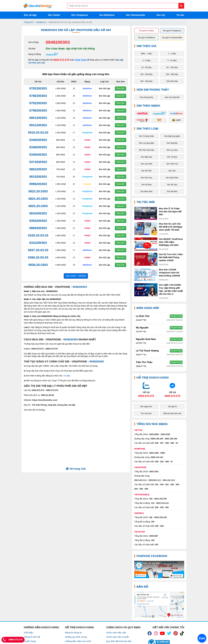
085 (141, 489)
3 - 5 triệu (146, 60)
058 (162, 507)
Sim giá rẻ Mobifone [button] (146, 38)
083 (177, 484)
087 (157, 545)
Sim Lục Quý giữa (146, 143)
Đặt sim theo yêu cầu (172, 413)
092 (167, 507)
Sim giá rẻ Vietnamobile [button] (172, 38)
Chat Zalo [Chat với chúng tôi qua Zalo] (81, 60)
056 (157, 507)
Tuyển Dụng (30, 641)
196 (151, 517)
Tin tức (180, 15)
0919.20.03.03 (38, 133)
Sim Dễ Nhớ (172, 191)
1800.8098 (154, 434)
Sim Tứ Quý (172, 157)
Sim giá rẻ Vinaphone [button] (172, 31)
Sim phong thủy (146, 97)
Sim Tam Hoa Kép (146, 150)
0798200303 (38, 110)
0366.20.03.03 (38, 257)
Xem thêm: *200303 (76, 276)
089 (167, 462)
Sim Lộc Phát (146, 164)
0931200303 (38, 125)
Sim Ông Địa (172, 143)
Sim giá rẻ (172, 406)
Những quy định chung (76, 637)
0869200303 (38, 228)
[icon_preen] (176, 633)
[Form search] (126, 6)
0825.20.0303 (38, 206)
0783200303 (38, 88)
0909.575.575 (61, 60)
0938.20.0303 (38, 265)
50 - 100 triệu (172, 67)
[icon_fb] (150, 633)
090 (157, 462)
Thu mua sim (146, 413)
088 (146, 489)
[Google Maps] (159, 605)
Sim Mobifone (107, 15)
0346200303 (38, 140)
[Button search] (181, 6)
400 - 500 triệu (146, 81)
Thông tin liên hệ (32, 637)
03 (177, 443)
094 (162, 484)
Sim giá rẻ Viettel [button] (146, 31)
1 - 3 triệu (172, 54)
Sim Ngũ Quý (146, 157)
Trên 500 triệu (172, 81)
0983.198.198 (171, 439)
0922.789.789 (160, 499)
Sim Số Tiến (146, 171)
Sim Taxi (172, 171)
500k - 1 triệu (146, 54)
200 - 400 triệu (172, 74)
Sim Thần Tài (172, 164)
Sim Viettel (54, 15)
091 (157, 484)
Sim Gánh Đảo (172, 178)
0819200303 (38, 177)
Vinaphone (41, 22)
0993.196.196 (160, 517)
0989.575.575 (52, 349)
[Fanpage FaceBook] (159, 569)
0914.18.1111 (169, 480)
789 (151, 499)
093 (162, 462)
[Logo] (38, 6)
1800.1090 (154, 453)
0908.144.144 (157, 457)
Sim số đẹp (30, 15)
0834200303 (38, 213)
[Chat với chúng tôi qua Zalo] (146, 390)
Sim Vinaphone (80, 15)
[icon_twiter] (169, 633)
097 (162, 443)
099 (157, 526)
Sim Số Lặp (172, 185)
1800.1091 (154, 472)
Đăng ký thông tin (73, 633)
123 (153, 503)
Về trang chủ (76, 469)
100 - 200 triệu (146, 74)
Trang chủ (29, 22)
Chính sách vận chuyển (118, 637)
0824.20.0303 (38, 199)
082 (172, 484)
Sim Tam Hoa (146, 178)
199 (153, 522)
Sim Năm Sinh (146, 191)
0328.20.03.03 (38, 235)
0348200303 (38, 147)
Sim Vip (161, 15)
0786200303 (38, 96)
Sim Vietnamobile (136, 15)
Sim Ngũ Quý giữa (172, 136)
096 (157, 443)
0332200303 (38, 243)
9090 (163, 453)
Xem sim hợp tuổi (172, 97)
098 (167, 443)
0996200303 (38, 184)
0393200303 (38, 221)
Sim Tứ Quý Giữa (146, 136)
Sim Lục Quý (172, 150)
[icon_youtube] (162, 633)
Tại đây (67, 376)
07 (172, 462)
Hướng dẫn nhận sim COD (78, 641)
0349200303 (38, 155)
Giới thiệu (29, 633)
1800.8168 (165, 434)
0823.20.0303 (38, 191)
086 (172, 443)
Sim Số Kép (146, 185)
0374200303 (38, 162)
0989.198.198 (157, 439)
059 (162, 526)
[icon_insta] (156, 633)
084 (136, 489)
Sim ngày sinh (146, 406)
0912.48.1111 (141, 480)
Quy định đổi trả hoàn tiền (119, 641)
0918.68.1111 (155, 480)
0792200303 (38, 103)
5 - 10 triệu (172, 60)
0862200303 (38, 169)
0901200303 (38, 118)
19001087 (154, 536)
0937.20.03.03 (38, 250)
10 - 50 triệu (146, 67)
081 (167, 484)
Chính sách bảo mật (116, 633)
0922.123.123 (162, 503)
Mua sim (121, 88)
